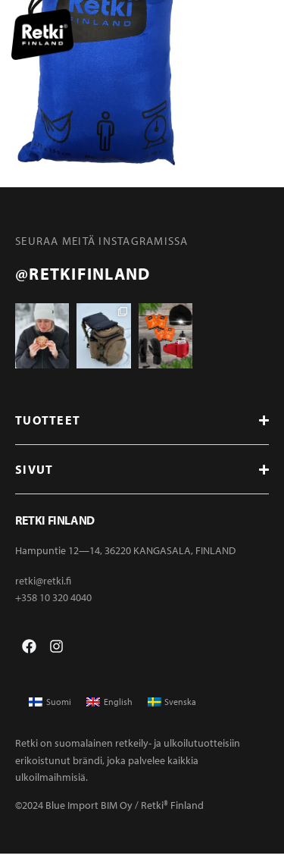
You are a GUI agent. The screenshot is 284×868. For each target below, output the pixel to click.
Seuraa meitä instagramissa (102, 241)
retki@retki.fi (43, 594)
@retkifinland (83, 274)
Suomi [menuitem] (59, 716)
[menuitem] (50, 716)
